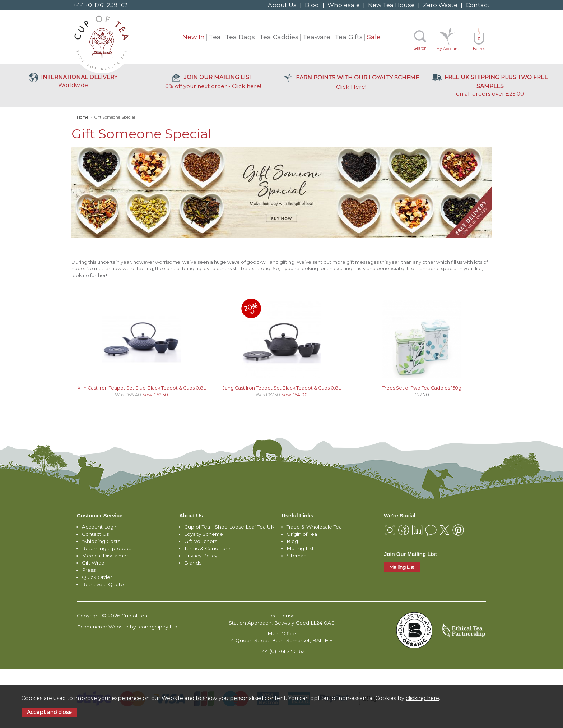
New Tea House (391, 5)
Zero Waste (440, 5)
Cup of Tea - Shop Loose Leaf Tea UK (229, 527)
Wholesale (344, 5)
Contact (478, 5)
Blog (312, 5)
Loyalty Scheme (204, 534)
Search (420, 48)
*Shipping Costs (101, 541)
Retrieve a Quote (103, 584)
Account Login (100, 527)
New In (194, 37)
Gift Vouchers (201, 541)
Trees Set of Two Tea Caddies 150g (422, 388)
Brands (193, 563)
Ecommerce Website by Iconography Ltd (127, 627)
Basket (479, 44)
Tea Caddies (279, 37)
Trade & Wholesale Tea (314, 527)
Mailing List (300, 548)
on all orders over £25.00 (490, 85)
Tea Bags (240, 37)
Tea (215, 37)
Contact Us (95, 534)
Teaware (317, 37)
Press (89, 570)
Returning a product (107, 548)
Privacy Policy (201, 556)
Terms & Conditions (208, 548)
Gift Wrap (93, 563)
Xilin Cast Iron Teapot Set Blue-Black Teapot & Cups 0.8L (142, 388)
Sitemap (297, 556)
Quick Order (97, 577)
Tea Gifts (349, 37)
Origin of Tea (302, 534)
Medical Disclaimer (105, 556)
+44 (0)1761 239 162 (101, 5)
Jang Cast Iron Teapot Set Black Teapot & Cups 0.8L (282, 388)
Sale (374, 37)
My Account (448, 49)
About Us (282, 5)
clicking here (422, 698)
